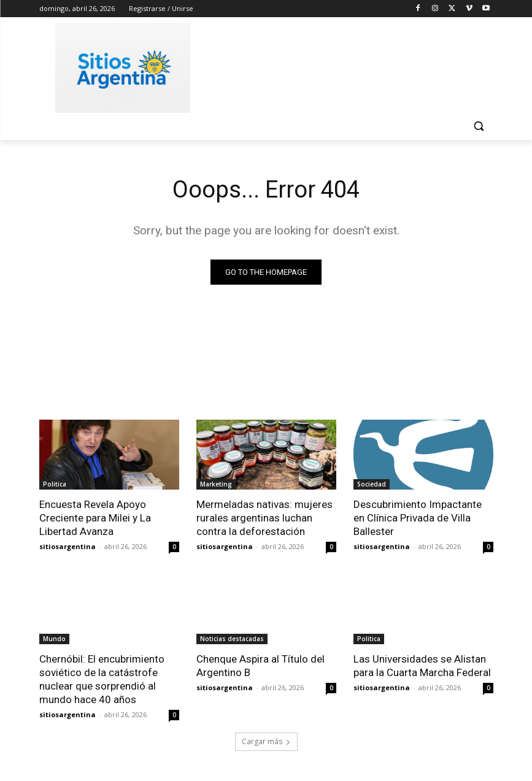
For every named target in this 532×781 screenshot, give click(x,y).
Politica (55, 484)
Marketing (216, 484)
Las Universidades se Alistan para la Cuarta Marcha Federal (422, 666)
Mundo (54, 639)
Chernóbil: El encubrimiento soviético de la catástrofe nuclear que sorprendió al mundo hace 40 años (102, 679)
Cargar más (266, 742)
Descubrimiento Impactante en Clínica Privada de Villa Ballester (418, 518)
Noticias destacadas (232, 639)
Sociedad (372, 484)
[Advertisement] (350, 66)
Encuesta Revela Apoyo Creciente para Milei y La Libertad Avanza (95, 518)
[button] (479, 126)
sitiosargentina (67, 546)
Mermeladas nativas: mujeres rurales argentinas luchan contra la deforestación (264, 518)
